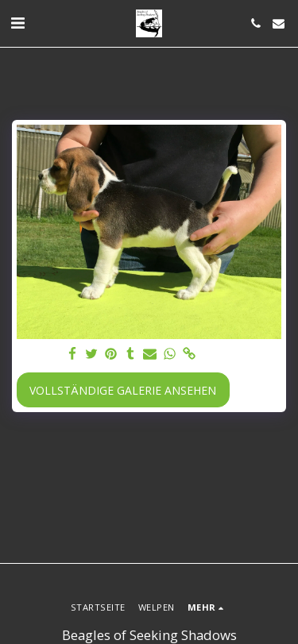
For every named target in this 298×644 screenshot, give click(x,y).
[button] (17, 23)
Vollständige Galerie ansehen (123, 390)
